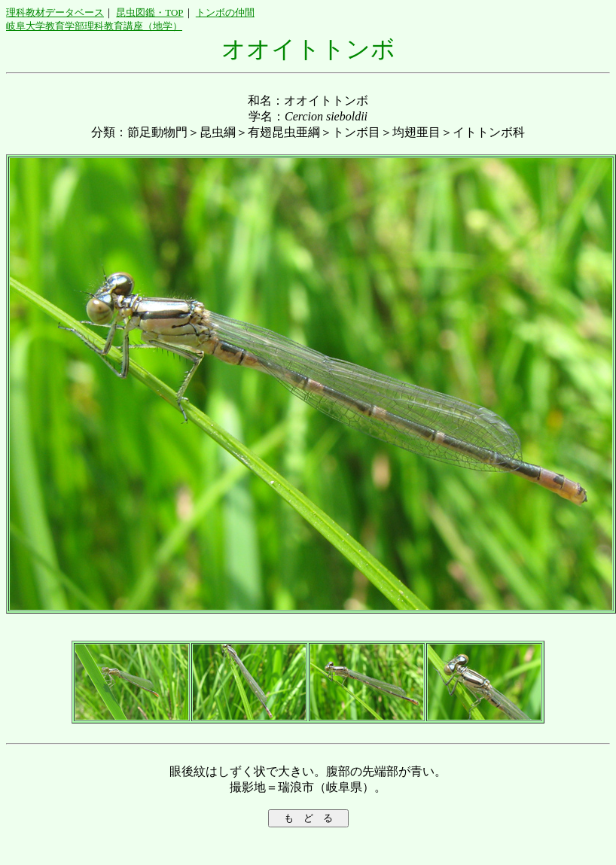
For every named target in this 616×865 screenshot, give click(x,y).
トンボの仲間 (225, 12)
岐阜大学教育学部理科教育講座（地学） (94, 26)
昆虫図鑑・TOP (149, 12)
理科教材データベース (55, 12)
